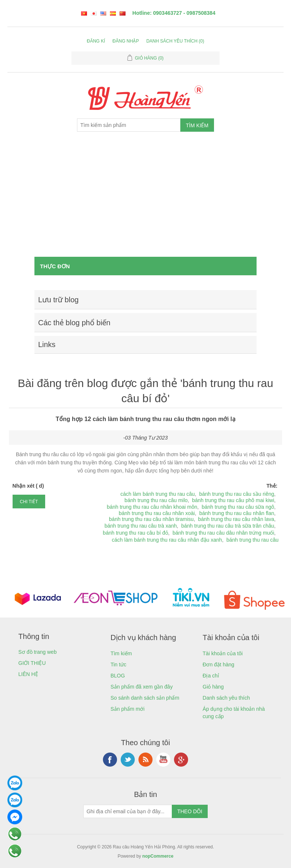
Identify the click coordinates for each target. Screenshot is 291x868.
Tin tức (118, 665)
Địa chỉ (211, 676)
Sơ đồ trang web (38, 652)
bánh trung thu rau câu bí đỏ (136, 533)
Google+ (181, 760)
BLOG (118, 676)
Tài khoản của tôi (223, 653)
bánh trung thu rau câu (253, 540)
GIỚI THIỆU (32, 663)
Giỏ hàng (213, 687)
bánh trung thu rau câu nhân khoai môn (152, 507)
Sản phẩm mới (127, 709)
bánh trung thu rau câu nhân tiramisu (151, 519)
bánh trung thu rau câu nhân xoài (157, 513)
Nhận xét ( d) (28, 486)
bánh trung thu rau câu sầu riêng (237, 494)
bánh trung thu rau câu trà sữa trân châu (228, 526)
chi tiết (29, 502)
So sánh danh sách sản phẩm (145, 698)
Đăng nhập (126, 41)
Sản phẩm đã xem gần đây (141, 687)
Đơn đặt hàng (218, 665)
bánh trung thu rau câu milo (156, 500)
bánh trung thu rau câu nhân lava (236, 519)
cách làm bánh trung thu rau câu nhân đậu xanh (167, 540)
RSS (145, 760)
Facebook (110, 760)
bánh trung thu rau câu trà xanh (141, 526)
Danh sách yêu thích (226, 698)
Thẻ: (272, 486)
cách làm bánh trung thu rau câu (158, 494)
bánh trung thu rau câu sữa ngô (238, 507)
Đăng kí (96, 41)
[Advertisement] (146, 201)
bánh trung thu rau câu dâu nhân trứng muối (223, 533)
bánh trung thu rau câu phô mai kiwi (233, 500)
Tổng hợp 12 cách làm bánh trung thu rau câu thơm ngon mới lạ (145, 419)
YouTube (163, 760)
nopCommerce (158, 856)
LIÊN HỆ (28, 674)
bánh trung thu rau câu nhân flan (237, 513)
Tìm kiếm (121, 653)
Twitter (128, 760)
